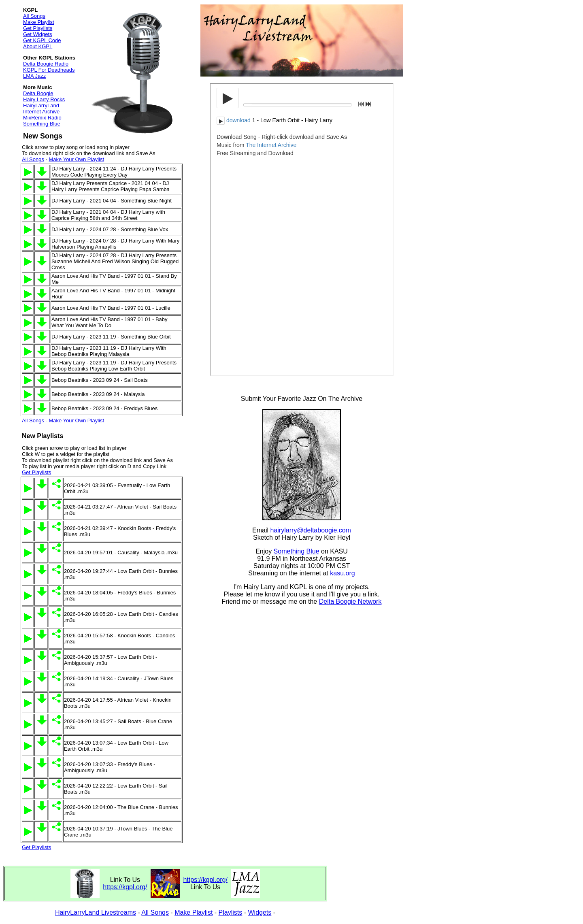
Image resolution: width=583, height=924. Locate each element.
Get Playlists (38, 28)
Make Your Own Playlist (76, 159)
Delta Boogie (38, 93)
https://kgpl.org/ (125, 887)
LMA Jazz (34, 76)
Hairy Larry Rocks (44, 99)
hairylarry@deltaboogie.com (311, 530)
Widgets (260, 912)
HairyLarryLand (41, 105)
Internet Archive (41, 112)
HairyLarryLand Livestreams (96, 912)
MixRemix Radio (42, 118)
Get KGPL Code (42, 40)
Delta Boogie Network (350, 601)
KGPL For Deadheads (49, 70)
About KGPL (38, 46)
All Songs (34, 16)
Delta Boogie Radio (46, 64)
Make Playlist (39, 22)
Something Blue (42, 124)
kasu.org (342, 573)
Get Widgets (38, 34)
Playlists (231, 912)
